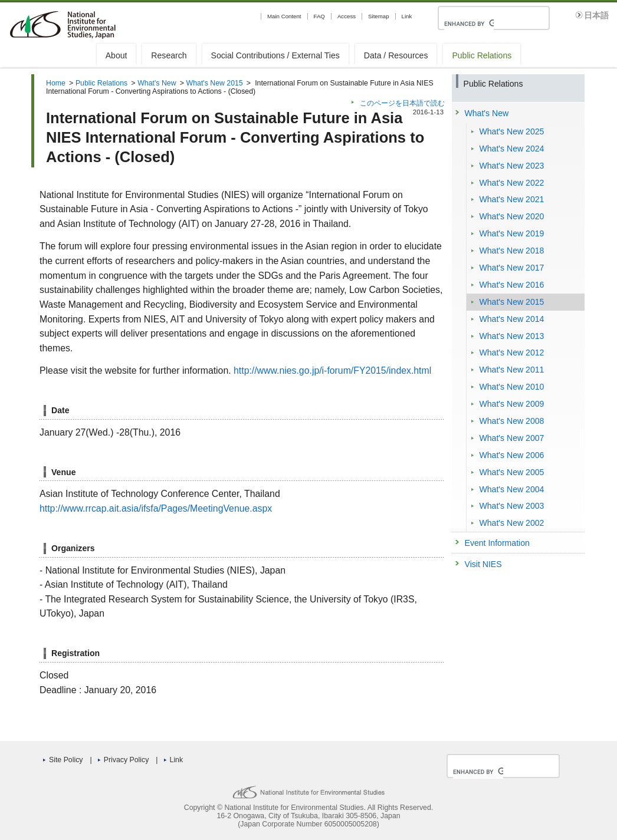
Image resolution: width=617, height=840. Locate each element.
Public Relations (482, 55)
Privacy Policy (127, 760)
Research (169, 55)
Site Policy (66, 760)
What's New (157, 83)
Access (347, 16)
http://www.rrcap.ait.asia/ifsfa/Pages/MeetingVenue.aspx (156, 508)
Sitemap (378, 16)
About (116, 55)
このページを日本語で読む (402, 103)
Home (56, 83)
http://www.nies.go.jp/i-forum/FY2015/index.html (332, 370)
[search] (469, 24)
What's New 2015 (215, 83)
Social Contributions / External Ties (275, 55)
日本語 (596, 16)
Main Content (284, 16)
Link (407, 16)
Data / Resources (396, 55)
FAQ (319, 16)
